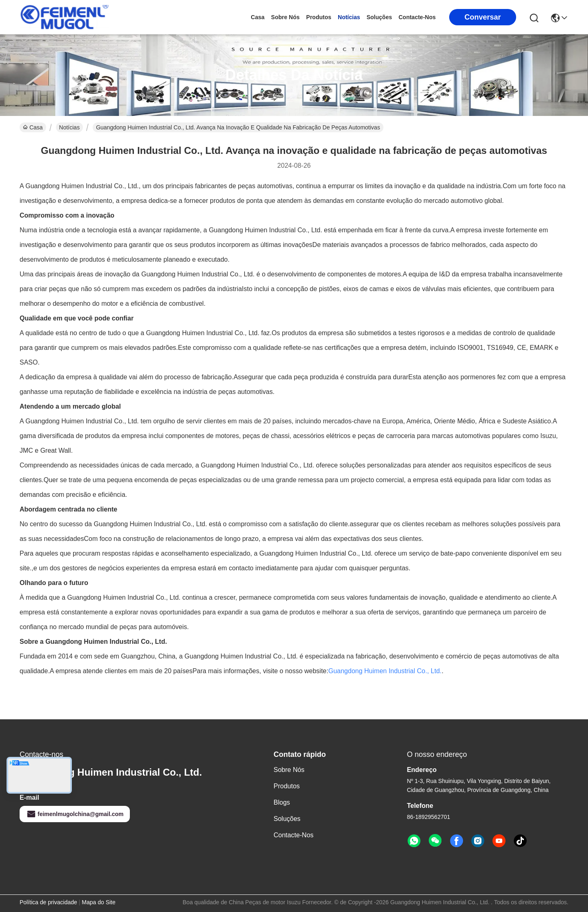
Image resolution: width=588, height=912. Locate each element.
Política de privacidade (48, 902)
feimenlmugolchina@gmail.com (75, 814)
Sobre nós (285, 17)
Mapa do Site (99, 902)
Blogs (282, 802)
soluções (379, 17)
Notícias (349, 17)
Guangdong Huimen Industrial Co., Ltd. (385, 671)
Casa (257, 17)
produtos (319, 17)
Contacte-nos (417, 17)
